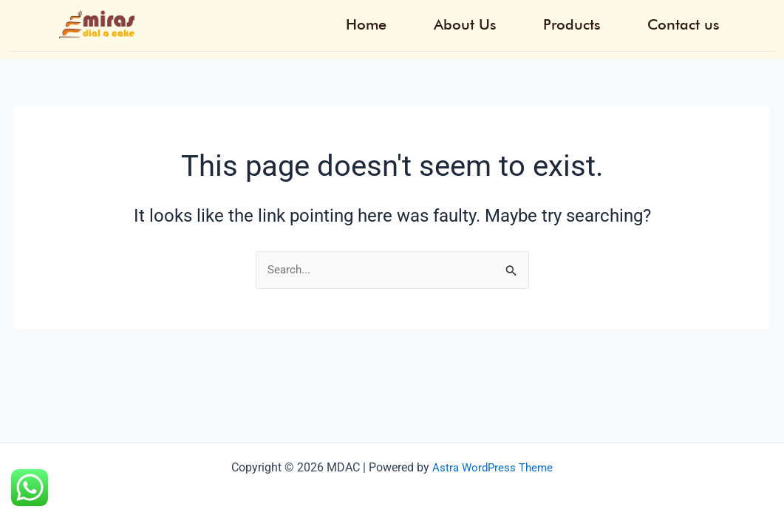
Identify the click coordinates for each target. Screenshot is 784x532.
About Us (507, 21)
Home (424, 21)
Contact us (693, 21)
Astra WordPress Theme (493, 467)
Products (598, 21)
